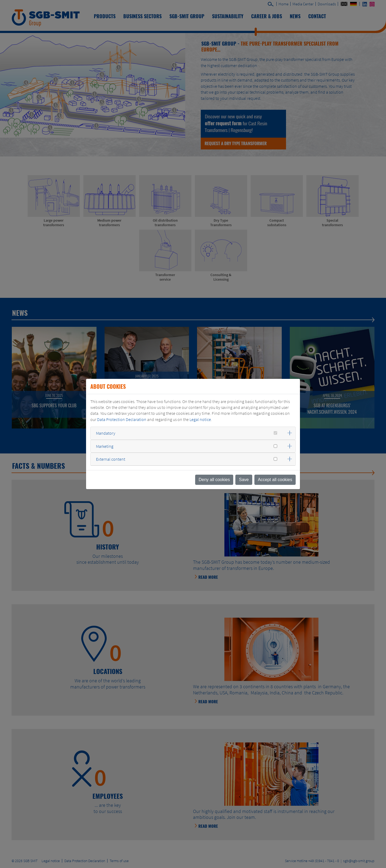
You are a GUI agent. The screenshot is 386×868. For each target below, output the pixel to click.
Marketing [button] (105, 446)
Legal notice (200, 419)
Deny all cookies (214, 480)
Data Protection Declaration (122, 419)
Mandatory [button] (106, 433)
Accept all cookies (275, 480)
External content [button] (111, 459)
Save (244, 480)
